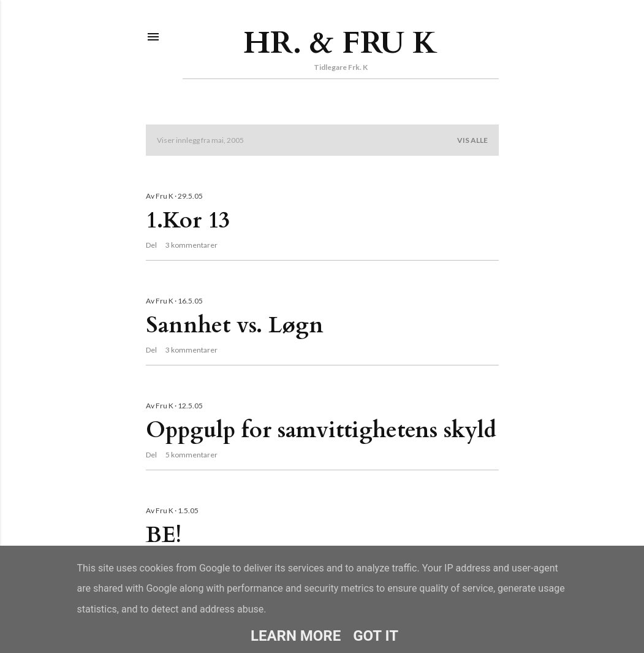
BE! (164, 535)
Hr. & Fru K (340, 43)
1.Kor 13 (188, 220)
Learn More (296, 636)
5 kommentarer (191, 455)
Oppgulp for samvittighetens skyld (321, 430)
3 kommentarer (191, 245)
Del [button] (151, 245)
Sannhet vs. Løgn (235, 325)
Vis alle (472, 140)
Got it (376, 636)
